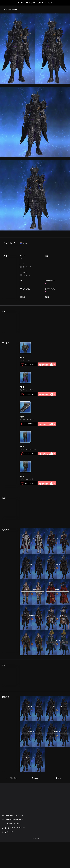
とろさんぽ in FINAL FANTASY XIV (13, 828)
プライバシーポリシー (9, 832)
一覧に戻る (12, 778)
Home (35, 778)
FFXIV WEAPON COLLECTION (12, 820)
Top (58, 778)
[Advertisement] (32, 322)
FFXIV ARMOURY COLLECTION (35, 3)
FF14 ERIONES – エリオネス (11, 824)
